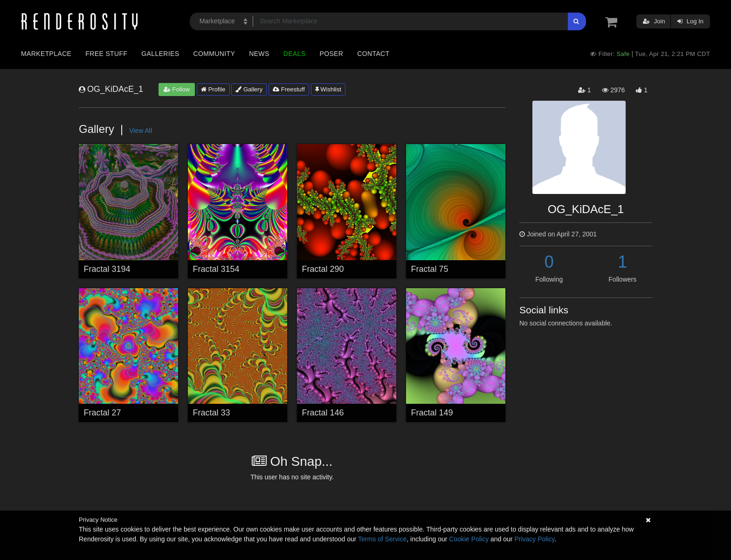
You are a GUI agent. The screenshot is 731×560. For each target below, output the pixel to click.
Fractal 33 (212, 413)
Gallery (249, 89)
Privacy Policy (534, 539)
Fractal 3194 (107, 269)
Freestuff (289, 89)
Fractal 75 (430, 269)
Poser (331, 54)
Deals (295, 54)
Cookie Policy (469, 539)
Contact (373, 54)
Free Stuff (106, 54)
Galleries (160, 54)
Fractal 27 (103, 413)
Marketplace (46, 54)
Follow (177, 89)
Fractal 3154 (216, 269)
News (259, 54)
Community (214, 54)
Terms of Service (382, 539)
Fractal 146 (323, 413)
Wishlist (328, 89)
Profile (213, 89)
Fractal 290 (323, 269)
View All (141, 131)
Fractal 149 (432, 413)
